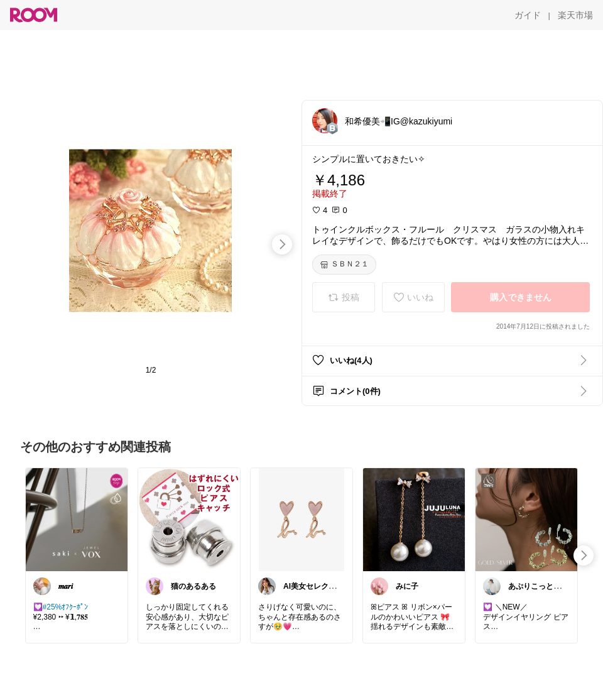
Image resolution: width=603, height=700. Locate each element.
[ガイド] (528, 15)
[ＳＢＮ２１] (344, 265)
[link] (77, 519)
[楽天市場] (575, 15)
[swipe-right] (282, 244)
